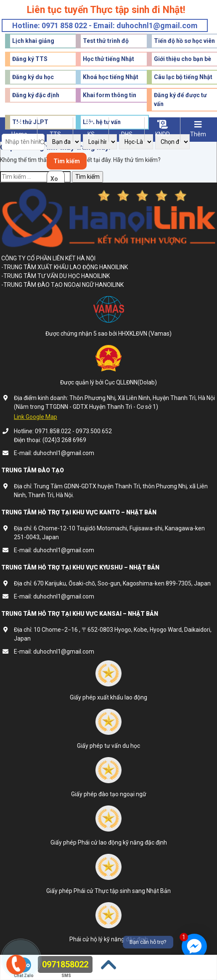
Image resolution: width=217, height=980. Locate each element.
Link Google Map (36, 417)
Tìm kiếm (67, 161)
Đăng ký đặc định (36, 95)
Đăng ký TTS (30, 59)
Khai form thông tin (110, 95)
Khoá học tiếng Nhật (111, 77)
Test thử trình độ (106, 41)
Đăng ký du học (33, 77)
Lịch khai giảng (33, 41)
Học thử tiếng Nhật (108, 59)
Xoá (54, 181)
